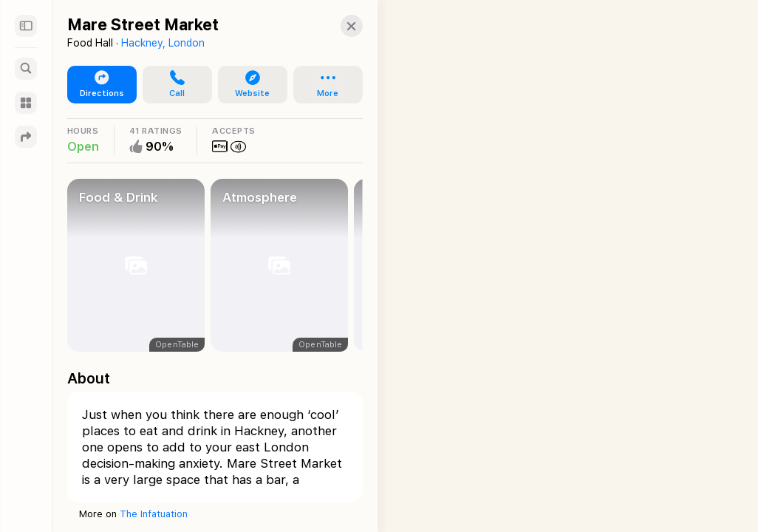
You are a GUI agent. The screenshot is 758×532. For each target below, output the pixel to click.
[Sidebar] (26, 26)
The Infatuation (154, 514)
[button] (337, 26)
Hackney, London (163, 43)
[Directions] (26, 137)
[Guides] (26, 103)
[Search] (26, 69)
